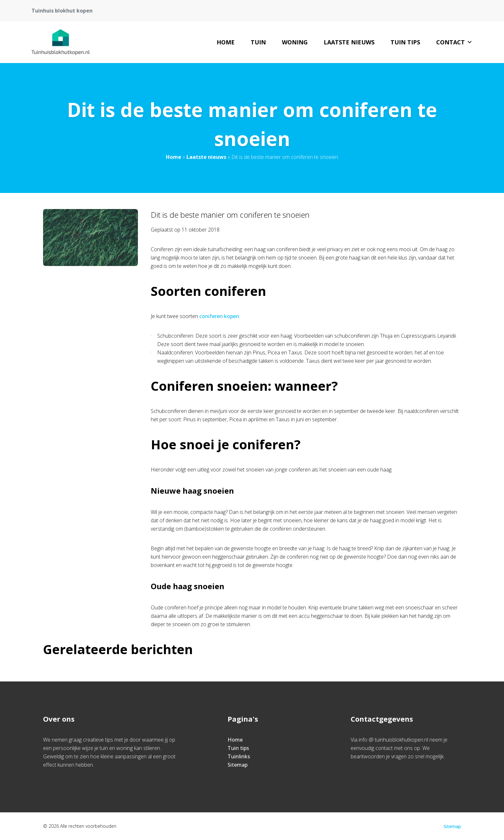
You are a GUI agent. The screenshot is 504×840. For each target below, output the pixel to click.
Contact (454, 42)
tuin (258, 42)
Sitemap (238, 765)
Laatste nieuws (349, 42)
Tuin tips (405, 42)
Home (226, 42)
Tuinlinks (239, 756)
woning (295, 42)
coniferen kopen (219, 316)
